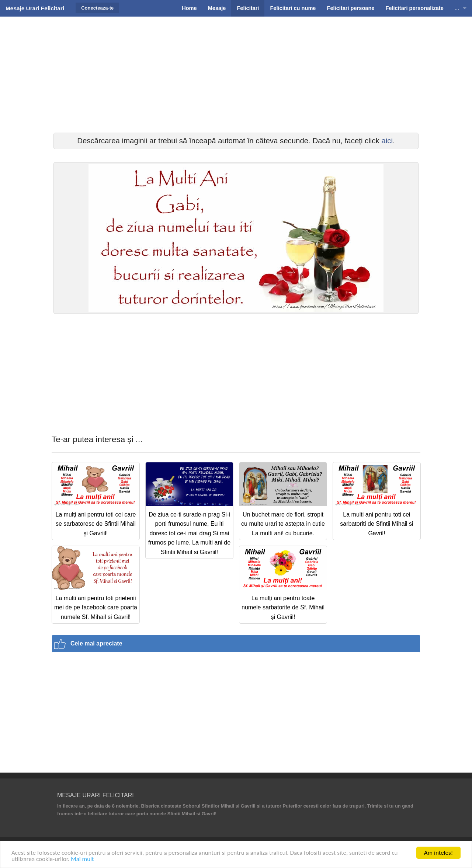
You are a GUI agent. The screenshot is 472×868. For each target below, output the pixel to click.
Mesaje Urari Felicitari (35, 8)
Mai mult (82, 859)
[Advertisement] (236, 74)
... (457, 8)
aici (387, 141)
